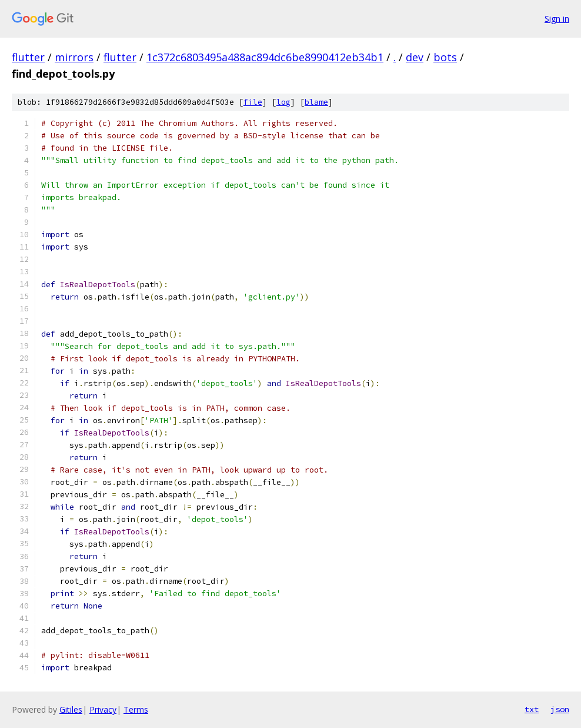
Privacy (103, 709)
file (253, 102)
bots (445, 57)
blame (316, 102)
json (560, 709)
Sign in (557, 19)
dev (415, 57)
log (283, 102)
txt (532, 709)
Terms (136, 709)
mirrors (74, 57)
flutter (28, 57)
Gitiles (71, 709)
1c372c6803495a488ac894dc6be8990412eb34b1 (265, 57)
